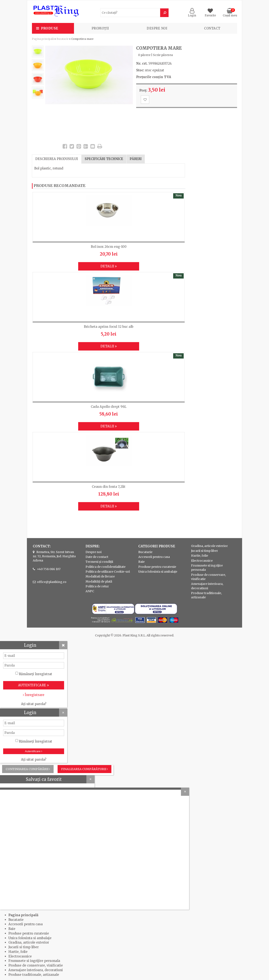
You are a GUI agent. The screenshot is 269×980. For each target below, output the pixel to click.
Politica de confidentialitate (105, 567)
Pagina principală (43, 39)
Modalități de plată (99, 581)
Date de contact (97, 557)
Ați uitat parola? (34, 704)
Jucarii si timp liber (204, 551)
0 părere (144, 55)
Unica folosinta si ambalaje (158, 572)
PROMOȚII (100, 28)
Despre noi (157, 28)
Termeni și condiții (99, 562)
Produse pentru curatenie (157, 567)
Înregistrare (34, 695)
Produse (50, 28)
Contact (212, 28)
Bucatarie (63, 39)
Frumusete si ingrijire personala (34, 961)
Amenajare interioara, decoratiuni (36, 970)
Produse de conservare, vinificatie (36, 965)
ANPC (90, 591)
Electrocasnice (202, 561)
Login (192, 14)
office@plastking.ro (52, 582)
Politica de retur (97, 586)
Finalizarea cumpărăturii (84, 769)
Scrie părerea (163, 55)
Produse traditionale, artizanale (34, 975)
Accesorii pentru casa (154, 557)
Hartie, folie (200, 556)
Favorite (210, 14)
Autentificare (34, 751)
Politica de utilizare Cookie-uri (108, 572)
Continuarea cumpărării (28, 769)
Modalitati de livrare (100, 576)
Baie (141, 562)
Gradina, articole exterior (209, 546)
